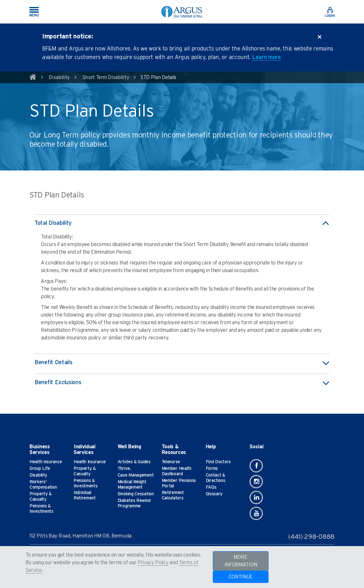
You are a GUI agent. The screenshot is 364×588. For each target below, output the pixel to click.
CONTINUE (241, 577)
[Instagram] (256, 482)
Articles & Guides (134, 462)
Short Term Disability (106, 77)
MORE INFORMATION (241, 561)
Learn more (266, 57)
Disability (59, 77)
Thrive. (124, 469)
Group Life (40, 469)
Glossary (214, 494)
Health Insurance (46, 462)
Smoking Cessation (136, 494)
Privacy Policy (153, 563)
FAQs (211, 487)
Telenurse (171, 462)
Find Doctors (218, 462)
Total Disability (182, 224)
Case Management (136, 475)
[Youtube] (256, 513)
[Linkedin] (256, 498)
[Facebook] (256, 466)
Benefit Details (182, 363)
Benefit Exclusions (182, 383)
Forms (212, 469)
